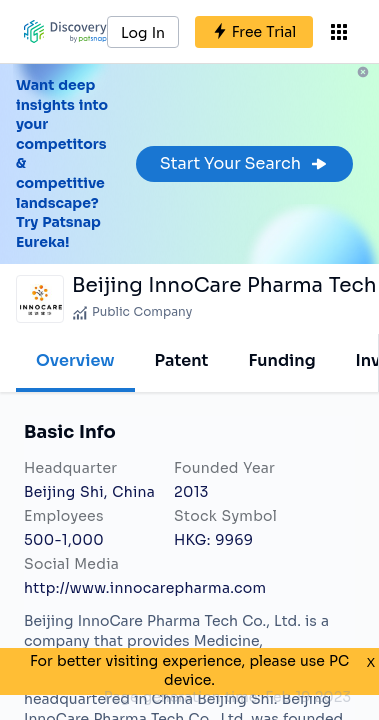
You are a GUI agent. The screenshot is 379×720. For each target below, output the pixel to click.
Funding (281, 360)
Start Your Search (244, 163)
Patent (182, 360)
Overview (75, 360)
